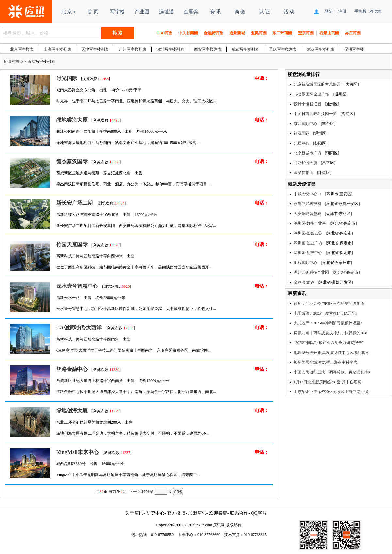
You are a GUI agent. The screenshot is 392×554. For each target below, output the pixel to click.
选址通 (166, 12)
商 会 (240, 12)
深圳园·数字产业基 (310, 223)
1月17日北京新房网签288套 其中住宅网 (327, 382)
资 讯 (216, 12)
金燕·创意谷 (304, 282)
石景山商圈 (329, 33)
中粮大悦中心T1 (308, 194)
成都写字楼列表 (245, 49)
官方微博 (176, 513)
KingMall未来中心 (77, 452)
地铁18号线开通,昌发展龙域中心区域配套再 (331, 353)
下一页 (135, 492)
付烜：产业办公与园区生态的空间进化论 (329, 303)
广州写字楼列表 (133, 49)
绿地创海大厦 (72, 411)
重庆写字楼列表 (283, 49)
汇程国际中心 (305, 263)
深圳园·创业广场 (308, 243)
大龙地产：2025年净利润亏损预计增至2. (328, 323)
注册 (342, 11)
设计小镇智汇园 (307, 104)
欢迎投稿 (218, 513)
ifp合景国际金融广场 (311, 94)
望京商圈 (306, 33)
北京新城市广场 (307, 153)
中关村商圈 (188, 33)
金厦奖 (191, 12)
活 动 (289, 12)
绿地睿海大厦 (72, 120)
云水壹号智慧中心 (77, 286)
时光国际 (67, 78)
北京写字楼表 (22, 49)
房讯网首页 (13, 61)
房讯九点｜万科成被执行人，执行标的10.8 (330, 333)
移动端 (375, 11)
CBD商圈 (164, 33)
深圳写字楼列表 (170, 49)
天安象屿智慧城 (307, 214)
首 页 (93, 12)
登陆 (329, 11)
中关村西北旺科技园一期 (315, 114)
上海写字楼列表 (57, 49)
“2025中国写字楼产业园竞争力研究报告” (329, 343)
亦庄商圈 (353, 33)
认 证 (265, 12)
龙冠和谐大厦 (305, 163)
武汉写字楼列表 (320, 49)
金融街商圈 (214, 33)
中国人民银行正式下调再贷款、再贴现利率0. (332, 372)
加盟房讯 (197, 513)
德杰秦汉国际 (72, 161)
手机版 (359, 11)
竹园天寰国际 (72, 244)
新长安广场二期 (74, 203)
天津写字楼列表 (95, 49)
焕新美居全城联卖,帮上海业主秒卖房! (326, 362)
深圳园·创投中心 (308, 253)
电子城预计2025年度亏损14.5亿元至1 (326, 313)
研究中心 (155, 513)
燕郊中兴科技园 (307, 204)
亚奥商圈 (259, 33)
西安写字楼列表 (208, 49)
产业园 (142, 12)
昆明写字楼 (354, 49)
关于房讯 (134, 513)
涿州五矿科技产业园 (311, 272)
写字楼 (117, 12)
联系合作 (239, 513)
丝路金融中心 (72, 369)
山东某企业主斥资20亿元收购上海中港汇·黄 (331, 392)
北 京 (69, 12)
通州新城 (237, 33)
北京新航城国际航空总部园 (317, 84)
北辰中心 (302, 143)
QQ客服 (259, 513)
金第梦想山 (303, 173)
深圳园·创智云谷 (308, 233)
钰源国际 (302, 133)
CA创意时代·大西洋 (79, 328)
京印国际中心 (305, 124)
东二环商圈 (282, 33)
